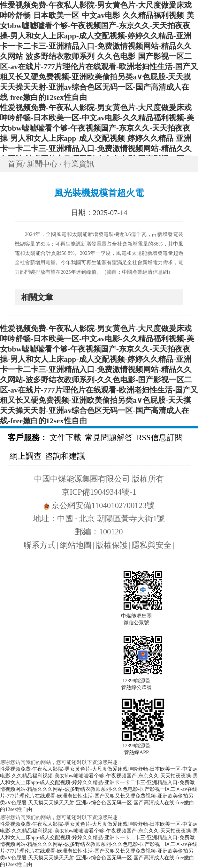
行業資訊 (79, 164)
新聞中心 (43, 164)
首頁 (15, 164)
